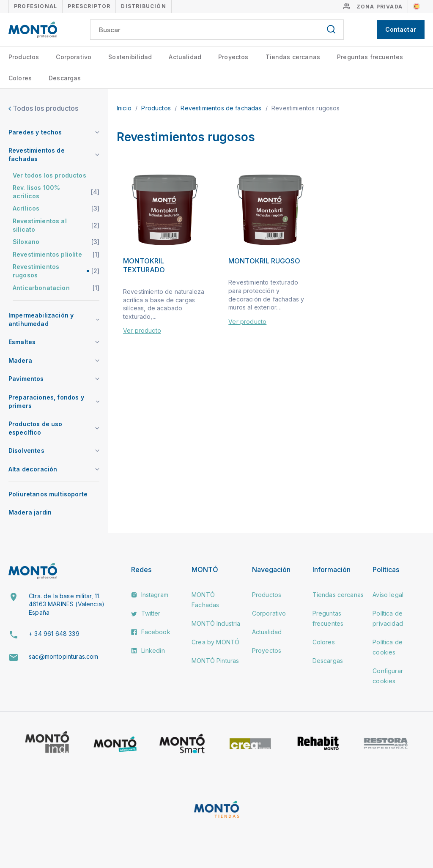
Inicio (125, 108)
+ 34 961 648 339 (54, 634)
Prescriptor (89, 6)
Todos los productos (43, 108)
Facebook (151, 632)
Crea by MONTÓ (215, 642)
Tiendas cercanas (293, 57)
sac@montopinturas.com (63, 656)
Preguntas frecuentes (370, 57)
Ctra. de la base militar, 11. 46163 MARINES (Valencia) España (67, 604)
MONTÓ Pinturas (215, 661)
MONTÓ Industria (216, 623)
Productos (24, 57)
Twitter (146, 613)
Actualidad (185, 57)
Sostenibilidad (130, 57)
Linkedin (148, 650)
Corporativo (74, 57)
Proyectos (233, 57)
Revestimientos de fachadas (222, 108)
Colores (20, 78)
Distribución (143, 6)
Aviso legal (388, 595)
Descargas (65, 78)
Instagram (150, 595)
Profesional (36, 6)
